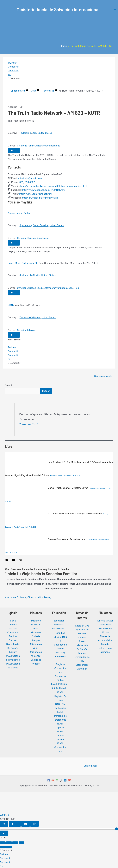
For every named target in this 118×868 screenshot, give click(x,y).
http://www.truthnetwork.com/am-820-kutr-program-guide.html (54, 186)
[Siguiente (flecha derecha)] (9, 847)
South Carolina (41, 225)
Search (9, 385)
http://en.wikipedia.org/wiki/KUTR (40, 198)
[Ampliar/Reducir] (3, 843)
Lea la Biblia (105, 625)
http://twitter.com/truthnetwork (36, 194)
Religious (55, 146)
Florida (37, 275)
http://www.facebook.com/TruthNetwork (44, 190)
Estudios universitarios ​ (60, 637)
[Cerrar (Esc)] (21, 843)
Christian (39, 146)
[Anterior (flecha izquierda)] (3, 847)
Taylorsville (47, 91)
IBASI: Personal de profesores (60, 716)
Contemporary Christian (54, 288)
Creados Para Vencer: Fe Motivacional (45, 539)
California (35, 317)
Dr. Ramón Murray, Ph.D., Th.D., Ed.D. (68, 476)
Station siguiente (105, 376)
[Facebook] (49, 780)
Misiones (36, 621)
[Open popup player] (34, 824)
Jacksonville (26, 275)
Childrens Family (26, 146)
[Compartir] (15, 843)
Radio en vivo (82, 626)
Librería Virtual (105, 621)
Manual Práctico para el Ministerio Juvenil (47, 488)
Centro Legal (90, 766)
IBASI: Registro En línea (60, 696)
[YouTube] (53, 780)
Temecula (25, 317)
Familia (92, 488)
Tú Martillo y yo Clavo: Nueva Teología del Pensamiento (54, 514)
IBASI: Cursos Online (60, 735)
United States (17, 91)
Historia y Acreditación (60, 656)
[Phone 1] (61, 780)
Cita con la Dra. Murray (40, 597)
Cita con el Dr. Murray (16, 597)
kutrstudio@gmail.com (30, 178)
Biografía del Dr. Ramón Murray (13, 648)
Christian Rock (34, 238)
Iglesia (13, 621)
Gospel (45, 238)
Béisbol (53, 476)
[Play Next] (26, 824)
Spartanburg (26, 225)
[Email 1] (70, 780)
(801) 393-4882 (27, 182)
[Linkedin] (65, 780)
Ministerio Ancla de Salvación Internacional (58, 9)
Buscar (46, 391)
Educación (59, 621)
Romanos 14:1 (28, 424)
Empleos (82, 637)
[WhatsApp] (57, 780)
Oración (13, 640)
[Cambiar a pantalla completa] (9, 843)
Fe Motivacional (91, 540)
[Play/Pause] (15, 824)
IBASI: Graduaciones (60, 747)
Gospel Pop (73, 288)
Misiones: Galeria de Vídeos (36, 660)
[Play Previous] (4, 824)
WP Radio (5, 815)
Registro (60, 664)
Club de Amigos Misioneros (36, 640)
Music (47, 146)
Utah (32, 91)
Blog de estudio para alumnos (105, 648)
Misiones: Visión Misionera (36, 628)
